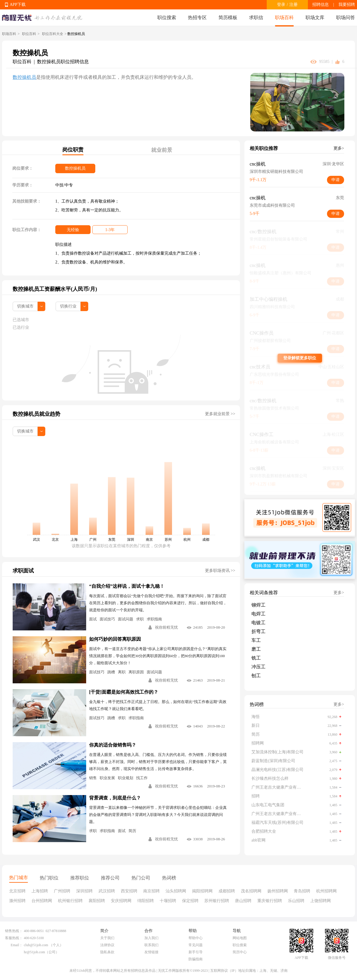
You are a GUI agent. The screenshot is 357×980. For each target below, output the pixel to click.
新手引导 (196, 952)
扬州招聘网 (278, 891)
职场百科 (284, 17)
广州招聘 (62, 891)
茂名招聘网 (251, 891)
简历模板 (228, 17)
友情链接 (151, 952)
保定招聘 (190, 901)
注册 (293, 5)
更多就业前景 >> (220, 414)
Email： (17, 945)
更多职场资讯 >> (220, 571)
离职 (122, 672)
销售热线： (14, 931)
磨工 (256, 649)
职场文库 (315, 17)
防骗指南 (196, 959)
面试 (93, 619)
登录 (281, 5)
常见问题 (196, 945)
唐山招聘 (243, 901)
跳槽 (111, 672)
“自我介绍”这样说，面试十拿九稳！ (127, 586)
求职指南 (154, 619)
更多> (339, 148)
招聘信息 (321, 5)
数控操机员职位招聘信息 (63, 62)
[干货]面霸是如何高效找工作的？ (124, 692)
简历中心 (240, 952)
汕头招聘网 (176, 891)
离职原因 (136, 672)
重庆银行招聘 (270, 901)
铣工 (256, 658)
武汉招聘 (107, 891)
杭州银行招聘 (70, 901)
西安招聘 (129, 891)
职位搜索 (167, 17)
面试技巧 (107, 619)
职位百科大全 (53, 34)
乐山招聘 (296, 901)
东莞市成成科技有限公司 (272, 205)
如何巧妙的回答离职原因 (115, 639)
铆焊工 (258, 605)
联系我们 (151, 945)
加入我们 (151, 938)
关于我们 (107, 938)
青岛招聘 (302, 891)
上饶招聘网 (321, 901)
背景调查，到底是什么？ (115, 798)
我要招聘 (347, 5)
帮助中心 (196, 938)
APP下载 (18, 5)
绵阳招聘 (146, 901)
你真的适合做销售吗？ (113, 745)
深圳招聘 (84, 891)
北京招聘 (17, 891)
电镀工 (258, 623)
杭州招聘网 (326, 891)
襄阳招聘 (97, 901)
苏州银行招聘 (217, 901)
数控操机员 (24, 77)
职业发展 (107, 778)
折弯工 (258, 631)
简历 (132, 831)
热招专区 (197, 17)
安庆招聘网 (121, 901)
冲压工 (258, 667)
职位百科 (29, 34)
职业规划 (126, 778)
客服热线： (14, 938)
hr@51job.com (34, 952)
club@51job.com (36, 945)
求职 (140, 619)
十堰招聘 (168, 901)
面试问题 (126, 619)
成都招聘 (227, 891)
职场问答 (346, 17)
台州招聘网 (42, 901)
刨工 (256, 676)
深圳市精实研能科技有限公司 (276, 172)
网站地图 (240, 938)
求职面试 (23, 571)
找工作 (142, 778)
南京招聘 (151, 891)
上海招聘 (40, 891)
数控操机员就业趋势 (36, 414)
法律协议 (107, 945)
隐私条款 (107, 952)
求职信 (256, 17)
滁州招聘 (17, 901)
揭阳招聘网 (202, 891)
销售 (93, 778)
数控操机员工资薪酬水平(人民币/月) (55, 289)
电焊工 (258, 614)
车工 (256, 640)
